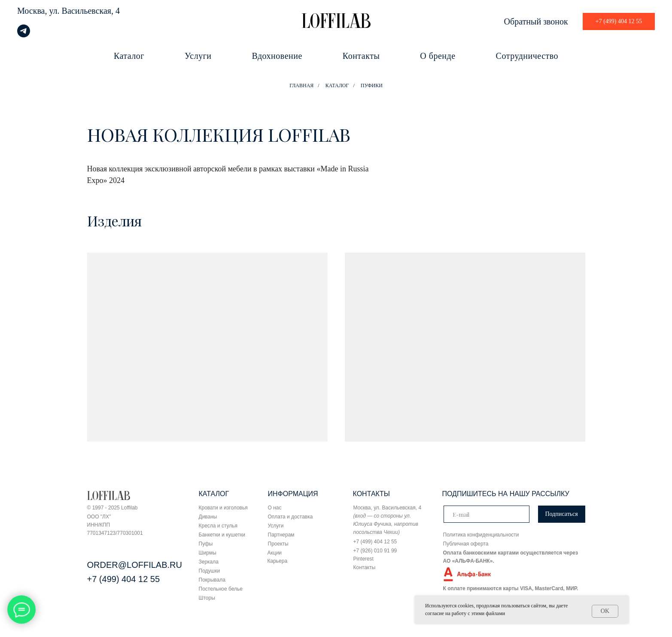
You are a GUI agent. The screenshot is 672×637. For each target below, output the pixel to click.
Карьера (278, 561)
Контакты (361, 56)
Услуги (198, 56)
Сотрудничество (527, 56)
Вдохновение (277, 56)
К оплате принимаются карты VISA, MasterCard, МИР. (511, 588)
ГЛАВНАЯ (301, 85)
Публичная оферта (466, 544)
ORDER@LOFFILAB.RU (135, 565)
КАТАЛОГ (337, 85)
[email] (487, 514)
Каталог (129, 56)
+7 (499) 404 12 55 (124, 579)
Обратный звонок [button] (536, 21)
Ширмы (208, 553)
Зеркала (209, 562)
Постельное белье (221, 589)
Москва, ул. (38, 11)
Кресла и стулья (218, 526)
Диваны (208, 517)
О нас (275, 508)
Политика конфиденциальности (481, 535)
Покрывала (212, 580)
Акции (275, 553)
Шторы (207, 598)
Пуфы (206, 544)
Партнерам (281, 535)
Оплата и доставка (290, 517)
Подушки (210, 571)
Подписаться (561, 514)
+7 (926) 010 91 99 (375, 551)
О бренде (438, 56)
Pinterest (363, 559)
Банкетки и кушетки (222, 535)
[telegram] (24, 35)
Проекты (278, 544)
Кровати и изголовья (223, 508)
